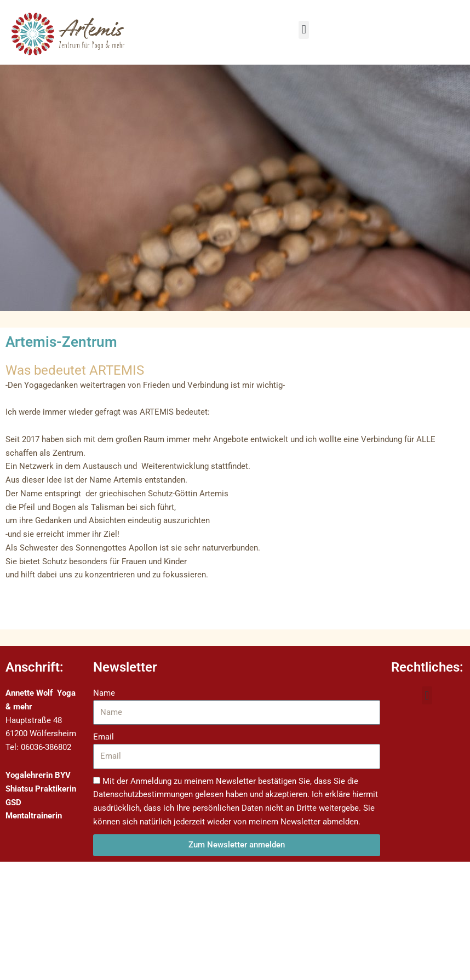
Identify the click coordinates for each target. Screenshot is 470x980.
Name (104, 693)
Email (104, 737)
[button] (304, 30)
